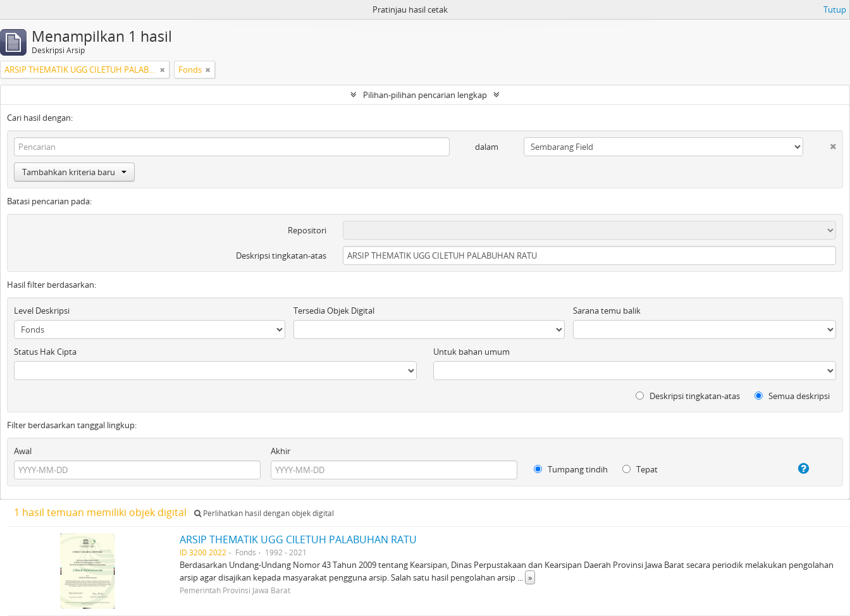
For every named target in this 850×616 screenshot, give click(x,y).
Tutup (835, 9)
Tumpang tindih (571, 469)
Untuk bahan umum (471, 352)
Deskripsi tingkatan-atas (281, 256)
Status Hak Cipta (45, 352)
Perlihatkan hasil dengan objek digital (264, 513)
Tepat (640, 469)
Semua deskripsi (792, 396)
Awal (23, 451)
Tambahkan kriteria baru (74, 172)
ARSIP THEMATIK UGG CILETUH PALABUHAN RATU (298, 539)
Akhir (280, 451)
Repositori (307, 230)
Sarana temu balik (607, 311)
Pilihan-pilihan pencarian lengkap (425, 95)
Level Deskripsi (42, 311)
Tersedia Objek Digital (334, 311)
